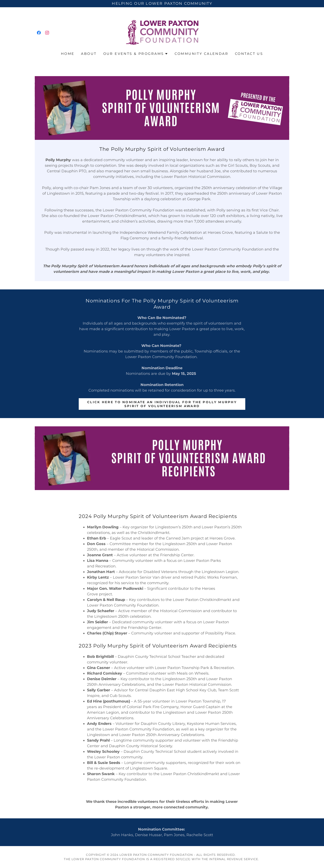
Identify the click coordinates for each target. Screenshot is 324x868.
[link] (39, 33)
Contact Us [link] (249, 54)
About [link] (89, 54)
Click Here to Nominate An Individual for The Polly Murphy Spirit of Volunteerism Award (162, 404)
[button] (136, 54)
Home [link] (68, 54)
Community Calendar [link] (201, 54)
